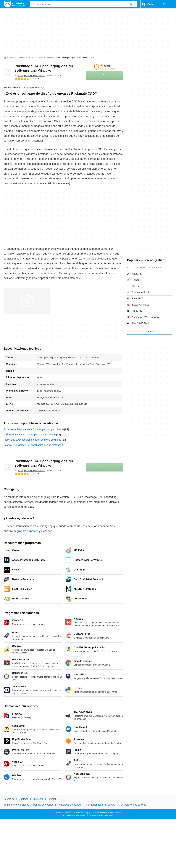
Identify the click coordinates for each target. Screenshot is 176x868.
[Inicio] (5, 58)
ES (167, 4)
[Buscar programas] (131, 4)
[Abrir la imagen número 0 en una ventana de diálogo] (27, 301)
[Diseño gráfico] (37, 58)
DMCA (111, 805)
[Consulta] (83, 4)
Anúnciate (38, 799)
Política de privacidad (69, 805)
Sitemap (52, 799)
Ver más (150, 332)
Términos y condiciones (16, 805)
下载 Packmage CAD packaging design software (30, 435)
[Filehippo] (15, 4)
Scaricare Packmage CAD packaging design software (32, 445)
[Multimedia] (24, 58)
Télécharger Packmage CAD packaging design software (34, 429)
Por (30, 76)
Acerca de (9, 799)
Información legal (94, 805)
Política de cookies (43, 805)
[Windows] (13, 58)
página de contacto (26, 531)
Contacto (24, 799)
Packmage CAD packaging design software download (32, 440)
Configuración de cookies (132, 805)
